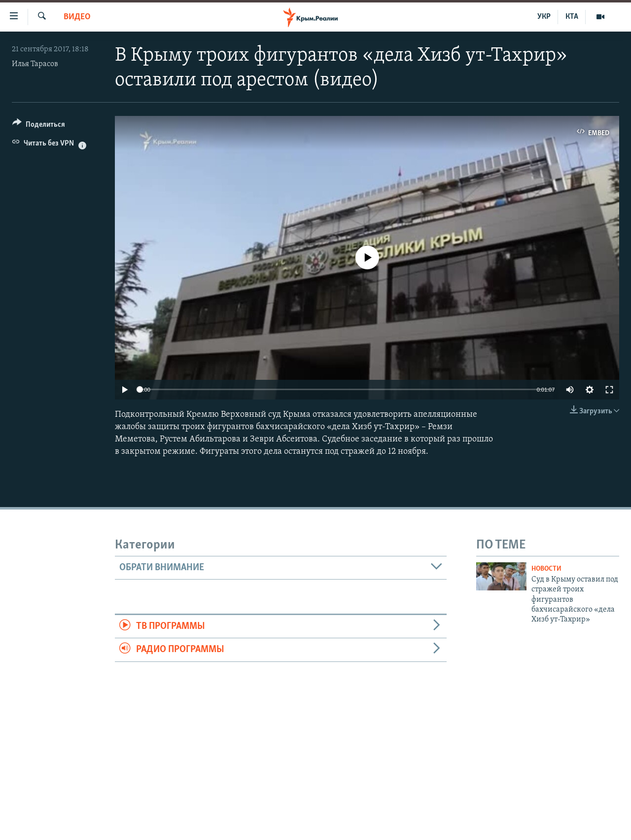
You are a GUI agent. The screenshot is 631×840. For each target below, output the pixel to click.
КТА (572, 17)
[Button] (39, 126)
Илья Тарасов (35, 64)
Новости (546, 569)
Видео (77, 17)
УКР (544, 17)
